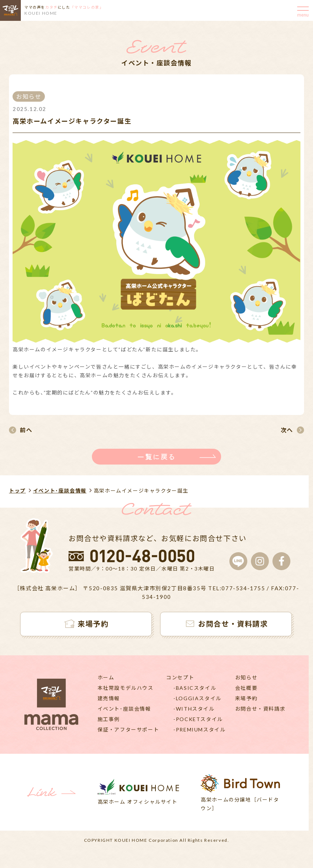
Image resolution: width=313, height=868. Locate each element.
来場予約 (246, 698)
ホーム (106, 677)
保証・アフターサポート (129, 730)
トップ (17, 491)
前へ (26, 430)
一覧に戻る (156, 456)
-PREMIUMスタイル (199, 730)
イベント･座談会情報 (60, 491)
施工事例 (109, 719)
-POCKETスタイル (198, 719)
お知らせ (246, 677)
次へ (287, 430)
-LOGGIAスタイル (197, 698)
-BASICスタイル (195, 688)
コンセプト (180, 677)
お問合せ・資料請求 (260, 709)
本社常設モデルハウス (126, 688)
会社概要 (246, 688)
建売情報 (109, 698)
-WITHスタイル (194, 709)
